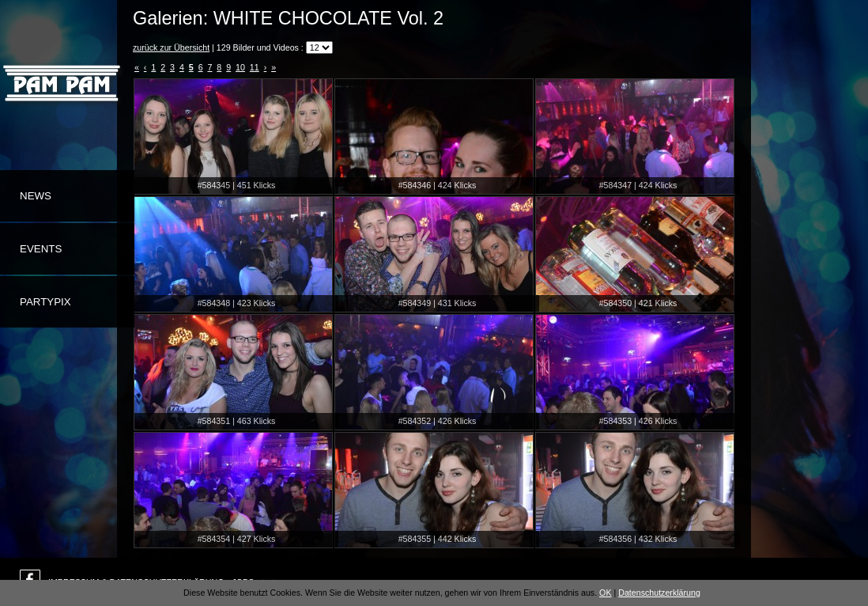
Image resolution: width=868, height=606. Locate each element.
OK (605, 593)
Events (41, 249)
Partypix (45, 302)
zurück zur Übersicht (171, 47)
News (36, 196)
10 (240, 67)
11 (255, 67)
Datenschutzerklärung (659, 593)
